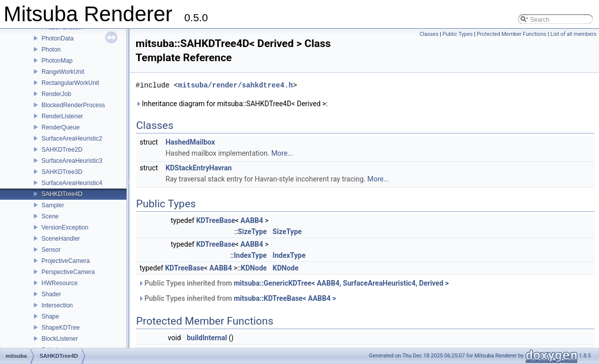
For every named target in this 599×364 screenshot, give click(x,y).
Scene (50, 216)
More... (282, 153)
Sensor (51, 250)
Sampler (53, 205)
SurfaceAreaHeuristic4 (72, 183)
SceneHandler (61, 239)
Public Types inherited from (293, 283)
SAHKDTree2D (62, 150)
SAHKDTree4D (62, 194)
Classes (429, 34)
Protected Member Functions (511, 34)
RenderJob (56, 94)
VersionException (65, 227)
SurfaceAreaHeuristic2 (72, 139)
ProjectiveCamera (66, 261)
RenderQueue (60, 127)
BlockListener (60, 339)
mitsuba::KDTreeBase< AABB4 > (285, 298)
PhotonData (57, 38)
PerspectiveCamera (68, 272)
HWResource (59, 283)
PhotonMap (57, 61)
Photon (51, 50)
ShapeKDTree (61, 328)
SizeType (252, 232)
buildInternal (207, 338)
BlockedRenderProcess (73, 105)
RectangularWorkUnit (70, 83)
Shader (51, 294)
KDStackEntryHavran (199, 168)
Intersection (57, 305)
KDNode (254, 268)
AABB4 (252, 220)
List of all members (573, 34)
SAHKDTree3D (62, 172)
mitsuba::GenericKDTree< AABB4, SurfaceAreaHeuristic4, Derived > (341, 283)
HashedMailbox (190, 142)
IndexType (250, 255)
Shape (50, 316)
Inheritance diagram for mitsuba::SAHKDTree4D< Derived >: (232, 104)
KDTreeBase (216, 220)
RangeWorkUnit (63, 72)
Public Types (458, 34)
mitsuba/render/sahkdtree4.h (236, 85)
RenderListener (62, 116)
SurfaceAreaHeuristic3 (72, 161)
